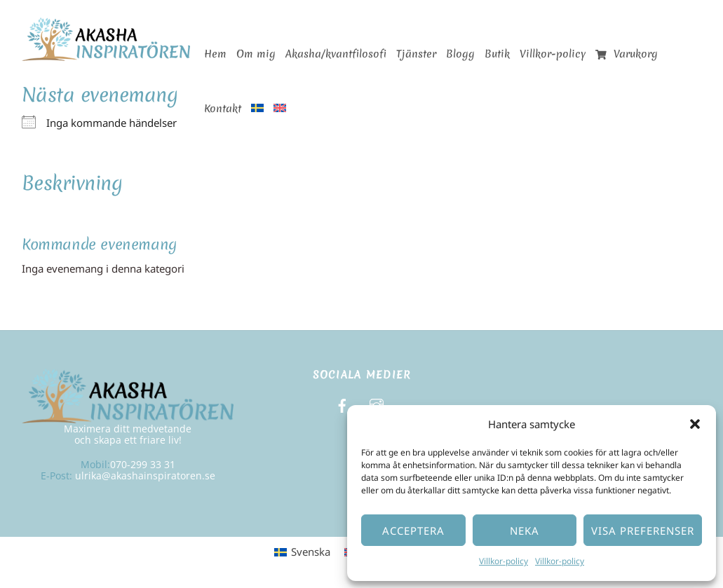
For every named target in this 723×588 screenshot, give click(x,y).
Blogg (460, 54)
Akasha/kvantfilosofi (336, 54)
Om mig (256, 54)
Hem (215, 54)
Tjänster (416, 54)
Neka (525, 531)
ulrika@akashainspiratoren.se (145, 476)
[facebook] (342, 404)
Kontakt (223, 109)
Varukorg (627, 54)
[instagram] (377, 404)
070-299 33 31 (143, 464)
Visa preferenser (643, 531)
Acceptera (413, 531)
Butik (497, 54)
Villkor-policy (504, 561)
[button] (695, 424)
